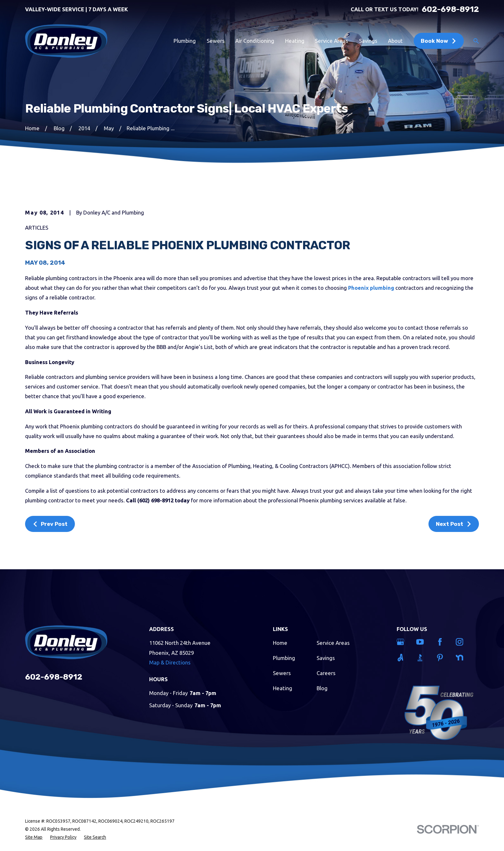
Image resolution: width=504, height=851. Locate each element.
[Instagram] (462, 642)
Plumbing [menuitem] (185, 41)
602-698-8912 (450, 9)
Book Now (439, 41)
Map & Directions (170, 662)
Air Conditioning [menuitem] (255, 41)
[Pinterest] (442, 658)
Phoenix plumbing (371, 288)
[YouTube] (422, 642)
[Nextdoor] (462, 658)
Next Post (454, 524)
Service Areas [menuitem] (332, 41)
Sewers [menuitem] (216, 41)
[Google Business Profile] (402, 642)
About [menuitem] (395, 41)
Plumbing (284, 658)
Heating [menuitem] (295, 41)
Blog (322, 688)
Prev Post (50, 524)
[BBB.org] (422, 658)
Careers (326, 673)
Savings (326, 658)
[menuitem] (34, 837)
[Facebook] (442, 642)
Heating (283, 688)
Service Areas (333, 643)
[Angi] (402, 658)
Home (280, 643)
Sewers (282, 673)
